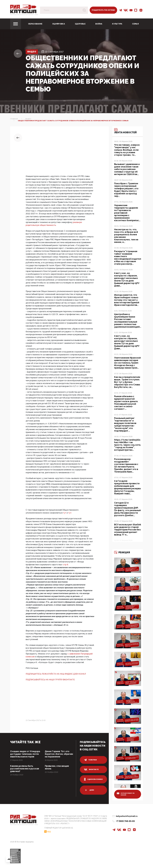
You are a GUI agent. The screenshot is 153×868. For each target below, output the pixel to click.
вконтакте (91, 769)
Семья (135, 24)
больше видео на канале (126, 794)
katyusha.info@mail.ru (127, 816)
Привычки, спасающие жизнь (57, 767)
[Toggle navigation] (16, 24)
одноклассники (93, 779)
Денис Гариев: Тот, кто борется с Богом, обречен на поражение (59, 754)
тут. (70, 513)
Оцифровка (59, 24)
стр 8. (66, 565)
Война (99, 24)
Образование (35, 24)
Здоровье (80, 24)
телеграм (90, 760)
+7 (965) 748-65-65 (125, 821)
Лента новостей (125, 131)
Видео (32, 52)
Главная (14, 119)
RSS (49, 832)
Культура (117, 24)
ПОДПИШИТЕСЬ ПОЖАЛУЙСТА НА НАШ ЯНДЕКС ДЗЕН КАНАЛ (56, 674)
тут (65, 513)
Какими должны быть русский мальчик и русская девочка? (25, 769)
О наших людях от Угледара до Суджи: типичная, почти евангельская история (25, 754)
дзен (89, 790)
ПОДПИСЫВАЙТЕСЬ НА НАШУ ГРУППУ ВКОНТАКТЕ (50, 680)
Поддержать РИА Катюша (103, 10)
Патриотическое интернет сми (24, 15)
